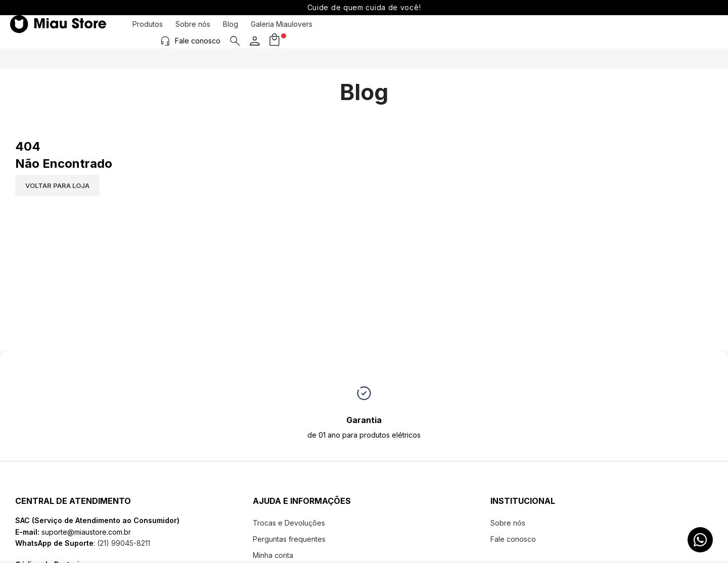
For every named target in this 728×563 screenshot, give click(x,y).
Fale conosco (634, 31)
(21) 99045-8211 (123, 543)
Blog (231, 32)
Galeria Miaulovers (282, 32)
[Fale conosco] (602, 31)
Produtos (148, 32)
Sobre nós (193, 32)
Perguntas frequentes (289, 539)
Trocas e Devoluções (289, 523)
